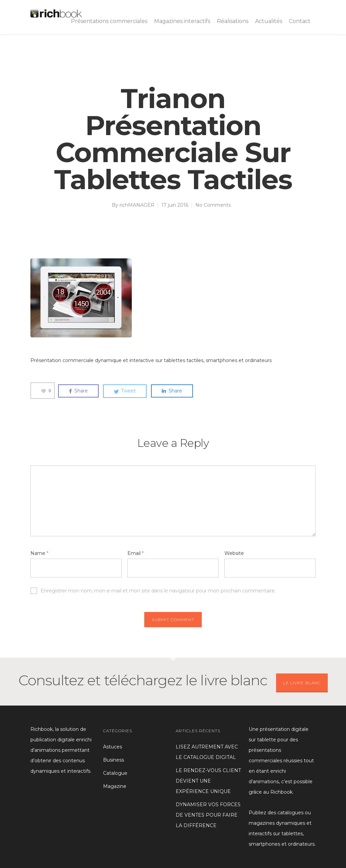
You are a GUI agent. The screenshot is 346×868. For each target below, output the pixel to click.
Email (135, 553)
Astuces (113, 747)
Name (39, 553)
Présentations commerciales (109, 21)
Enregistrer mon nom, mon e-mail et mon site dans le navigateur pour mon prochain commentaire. (153, 591)
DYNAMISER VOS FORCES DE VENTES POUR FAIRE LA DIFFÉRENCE (208, 815)
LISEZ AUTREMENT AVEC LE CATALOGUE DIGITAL (207, 752)
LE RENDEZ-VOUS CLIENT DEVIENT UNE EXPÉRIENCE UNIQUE (208, 781)
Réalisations (233, 21)
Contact (300, 21)
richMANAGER (137, 205)
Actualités (269, 21)
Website (234, 553)
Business (114, 760)
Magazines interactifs (182, 21)
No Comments (213, 205)
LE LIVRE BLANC (302, 683)
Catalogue (115, 773)
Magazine (115, 786)
